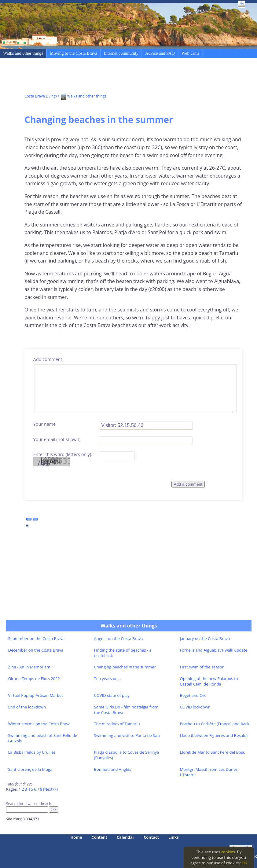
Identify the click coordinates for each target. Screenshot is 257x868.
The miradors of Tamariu (117, 724)
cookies (228, 852)
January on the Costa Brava (205, 638)
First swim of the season (202, 667)
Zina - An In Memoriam (29, 667)
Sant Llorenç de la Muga (30, 769)
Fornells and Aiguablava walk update (214, 650)
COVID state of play (112, 695)
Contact (151, 837)
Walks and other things (23, 53)
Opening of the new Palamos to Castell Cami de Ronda (209, 681)
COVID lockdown (195, 707)
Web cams (191, 53)
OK (244, 863)
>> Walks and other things (81, 96)
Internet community (121, 53)
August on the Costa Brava (119, 638)
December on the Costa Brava (36, 650)
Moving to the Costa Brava (73, 53)
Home (76, 837)
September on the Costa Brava (37, 638)
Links (174, 837)
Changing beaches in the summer (125, 667)
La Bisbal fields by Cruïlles (32, 752)
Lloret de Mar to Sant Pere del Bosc (213, 752)
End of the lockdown (27, 707)
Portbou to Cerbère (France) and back (215, 724)
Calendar (125, 837)
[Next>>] (50, 789)
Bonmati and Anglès (113, 769)
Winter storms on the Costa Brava (39, 724)
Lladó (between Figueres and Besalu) (214, 735)
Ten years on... (108, 679)
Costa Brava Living (40, 96)
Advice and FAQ (160, 53)
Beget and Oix (193, 695)
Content (99, 837)
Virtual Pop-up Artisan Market (36, 695)
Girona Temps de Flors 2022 (34, 679)
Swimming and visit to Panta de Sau (127, 735)
